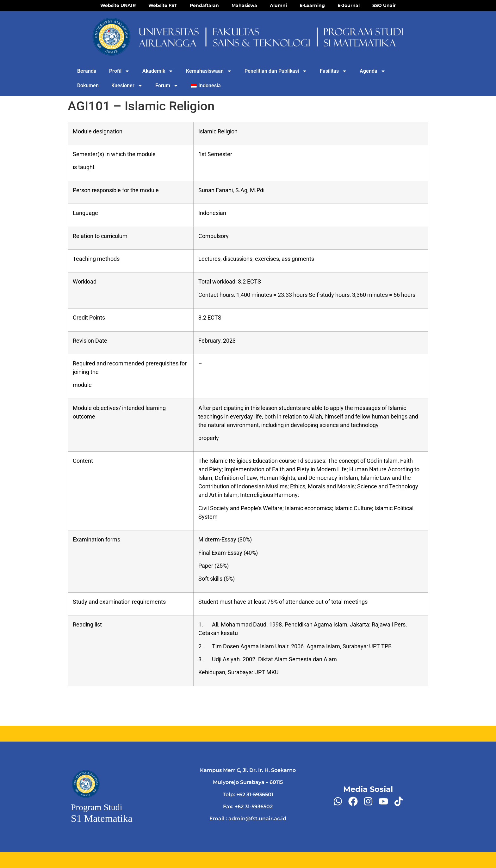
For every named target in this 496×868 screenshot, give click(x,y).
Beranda (87, 71)
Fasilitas (333, 71)
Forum (167, 86)
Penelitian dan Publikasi (276, 71)
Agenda (373, 71)
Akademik (158, 71)
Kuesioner (127, 86)
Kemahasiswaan (209, 71)
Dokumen (88, 86)
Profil (119, 71)
